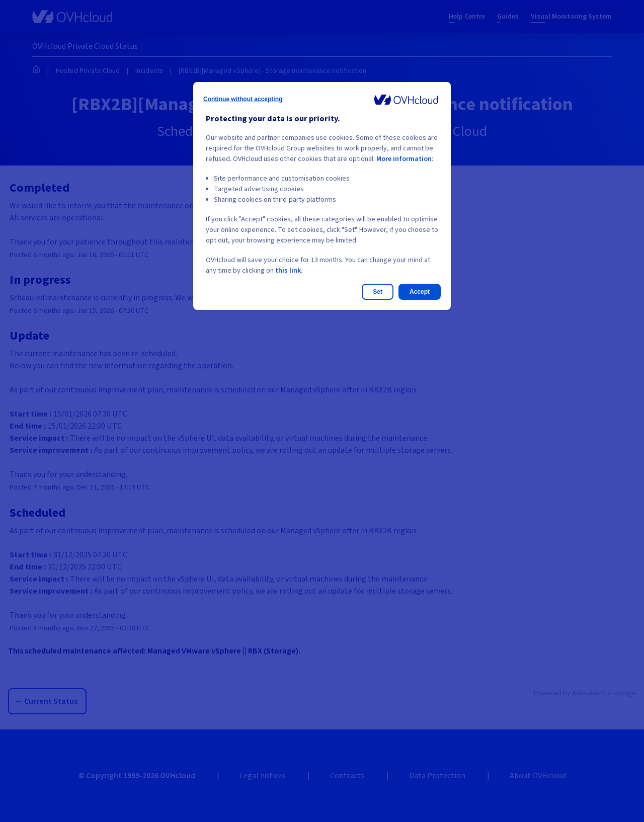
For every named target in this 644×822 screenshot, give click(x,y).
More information (404, 159)
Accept (420, 292)
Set (378, 292)
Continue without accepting (243, 99)
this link (288, 271)
